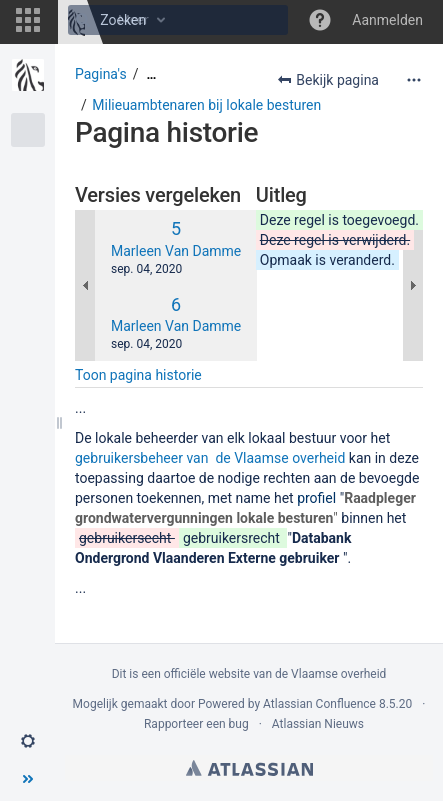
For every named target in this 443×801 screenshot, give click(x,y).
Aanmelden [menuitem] (387, 20)
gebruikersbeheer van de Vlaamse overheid (210, 458)
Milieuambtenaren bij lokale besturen (206, 105)
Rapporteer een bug (196, 724)
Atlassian (249, 768)
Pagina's (101, 74)
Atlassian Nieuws (318, 724)
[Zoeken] (83, 20)
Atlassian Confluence (319, 704)
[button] (28, 20)
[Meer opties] (414, 80)
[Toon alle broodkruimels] (151, 74)
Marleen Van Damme (176, 251)
